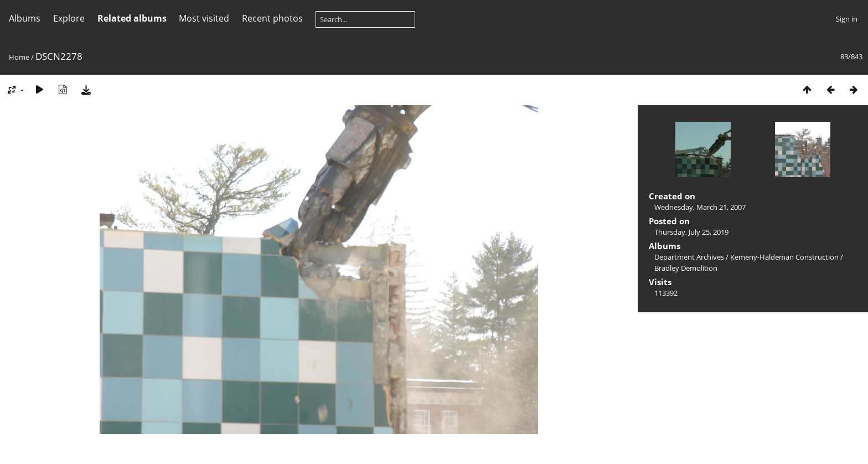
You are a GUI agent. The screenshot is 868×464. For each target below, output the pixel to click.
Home (19, 57)
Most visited (204, 18)
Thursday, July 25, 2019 (691, 232)
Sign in (847, 19)
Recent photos (272, 18)
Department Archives (689, 257)
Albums (25, 18)
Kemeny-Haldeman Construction (784, 257)
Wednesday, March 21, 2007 (700, 207)
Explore (69, 18)
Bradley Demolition (686, 268)
